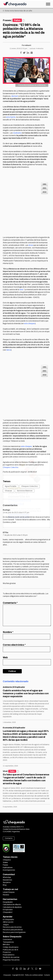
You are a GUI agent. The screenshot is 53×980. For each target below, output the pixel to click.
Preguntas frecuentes (11, 960)
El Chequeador (8, 920)
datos (9, 350)
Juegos (6, 925)
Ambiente (7, 687)
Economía (7, 728)
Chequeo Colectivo (11, 467)
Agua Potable (11, 486)
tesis (21, 289)
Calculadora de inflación (12, 905)
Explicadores (8, 868)
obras (31, 245)
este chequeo (29, 323)
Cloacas (8, 491)
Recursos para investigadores (14, 932)
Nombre (8, 632)
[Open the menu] (48, 4)
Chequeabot (8, 912)
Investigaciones (9, 870)
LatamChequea (9, 892)
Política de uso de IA (11, 950)
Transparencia (8, 942)
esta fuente (11, 117)
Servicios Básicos (25, 491)
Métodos (6, 945)
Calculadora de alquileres (12, 907)
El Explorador (8, 910)
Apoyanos (7, 882)
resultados (17, 133)
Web (5, 657)
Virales (5, 862)
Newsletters (7, 880)
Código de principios (11, 947)
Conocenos (7, 939)
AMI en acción (8, 922)
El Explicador (19, 687)
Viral (5, 771)
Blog (5, 885)
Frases (7, 20)
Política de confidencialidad (34, 975)
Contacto (9, 838)
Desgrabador (8, 902)
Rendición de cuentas (11, 957)
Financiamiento (9, 955)
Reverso (6, 895)
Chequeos (7, 860)
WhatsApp (7, 877)
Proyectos (7, 952)
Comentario (10, 603)
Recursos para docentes (12, 927)
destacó (15, 96)
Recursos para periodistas (13, 930)
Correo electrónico (14, 645)
